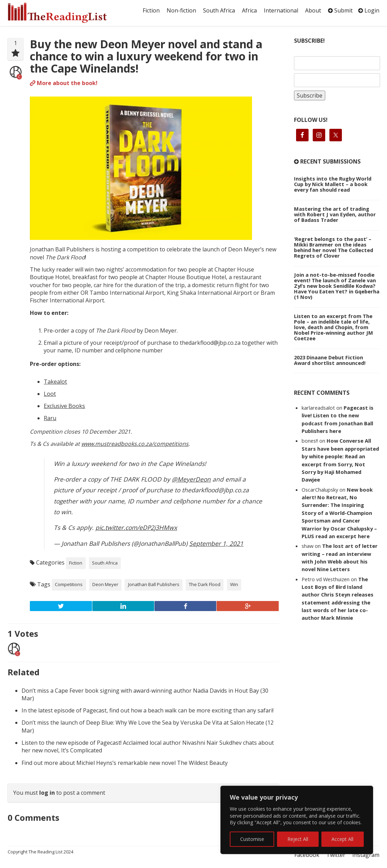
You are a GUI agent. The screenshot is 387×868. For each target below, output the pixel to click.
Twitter (336, 855)
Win (234, 584)
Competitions (69, 584)
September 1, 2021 (216, 543)
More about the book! (64, 83)
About (313, 10)
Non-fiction (181, 10)
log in (47, 793)
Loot (50, 394)
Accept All (342, 839)
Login (369, 10)
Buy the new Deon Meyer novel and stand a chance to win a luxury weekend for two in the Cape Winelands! (146, 56)
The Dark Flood (205, 584)
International (281, 10)
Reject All (298, 839)
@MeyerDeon (191, 479)
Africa (249, 10)
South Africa (219, 10)
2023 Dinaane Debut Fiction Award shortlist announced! (330, 360)
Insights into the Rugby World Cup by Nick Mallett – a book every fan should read (333, 184)
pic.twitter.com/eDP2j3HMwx (136, 527)
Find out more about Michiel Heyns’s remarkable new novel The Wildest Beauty (125, 763)
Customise (252, 839)
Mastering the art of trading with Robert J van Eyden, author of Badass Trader (335, 214)
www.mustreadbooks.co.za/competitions (135, 444)
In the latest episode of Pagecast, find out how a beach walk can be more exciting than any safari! (148, 710)
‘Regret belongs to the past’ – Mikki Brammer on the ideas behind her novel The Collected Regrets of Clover (334, 247)
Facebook (307, 855)
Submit (340, 10)
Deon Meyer (105, 584)
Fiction (151, 10)
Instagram (366, 855)
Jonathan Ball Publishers (154, 584)
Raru (50, 418)
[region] (297, 820)
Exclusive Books (64, 406)
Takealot (55, 382)
